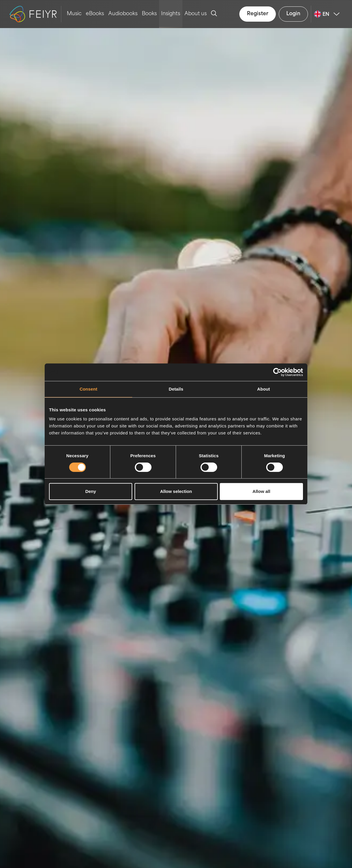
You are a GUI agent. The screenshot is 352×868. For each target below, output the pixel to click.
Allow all (261, 491)
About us (196, 14)
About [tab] (264, 389)
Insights (171, 14)
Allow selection (176, 491)
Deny (91, 491)
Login (293, 14)
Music (74, 14)
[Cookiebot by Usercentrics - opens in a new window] (277, 372)
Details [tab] (176, 389)
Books (149, 14)
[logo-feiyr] (35, 14)
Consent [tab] (89, 389)
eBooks (95, 14)
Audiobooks (123, 14)
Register (258, 14)
